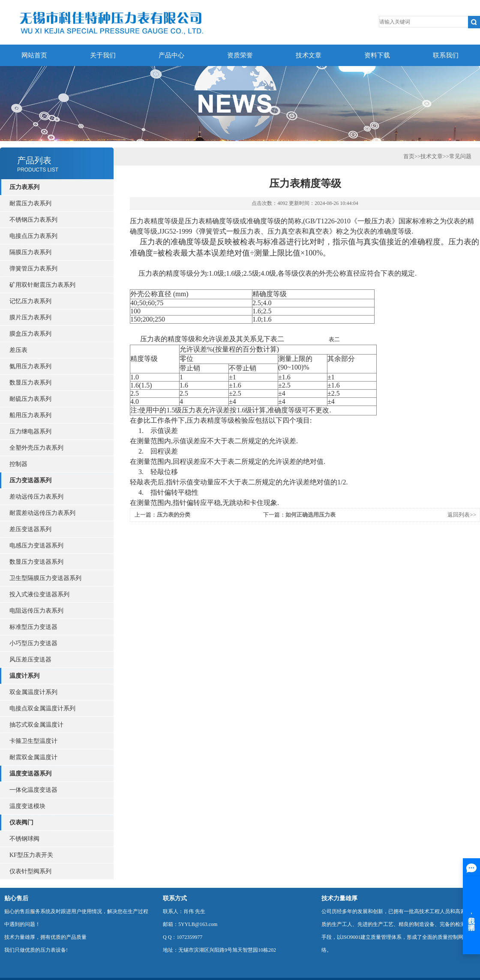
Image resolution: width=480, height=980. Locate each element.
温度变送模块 (27, 806)
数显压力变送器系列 (36, 562)
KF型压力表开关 (31, 855)
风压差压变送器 (30, 660)
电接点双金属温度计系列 (42, 708)
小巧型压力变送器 (33, 643)
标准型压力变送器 (33, 627)
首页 (409, 156)
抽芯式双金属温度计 (36, 725)
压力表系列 (24, 187)
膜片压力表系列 (30, 317)
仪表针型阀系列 (30, 871)
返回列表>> (462, 515)
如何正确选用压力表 (310, 515)
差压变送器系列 (30, 529)
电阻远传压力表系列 (36, 611)
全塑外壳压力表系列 (36, 448)
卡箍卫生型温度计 (33, 741)
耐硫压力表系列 (30, 399)
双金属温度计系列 (33, 692)
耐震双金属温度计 (33, 757)
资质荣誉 (240, 55)
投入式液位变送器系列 (39, 594)
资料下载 (377, 55)
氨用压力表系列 (30, 366)
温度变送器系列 (30, 774)
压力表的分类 (174, 515)
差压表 (18, 350)
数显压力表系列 (30, 383)
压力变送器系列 (30, 480)
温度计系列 (24, 676)
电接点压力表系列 (33, 236)
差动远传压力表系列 (36, 497)
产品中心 (171, 55)
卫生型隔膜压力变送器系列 (45, 578)
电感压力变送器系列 (36, 546)
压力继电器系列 (30, 431)
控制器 (18, 464)
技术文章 (309, 55)
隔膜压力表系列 (30, 252)
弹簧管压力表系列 (33, 269)
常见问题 (460, 156)
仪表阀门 (21, 822)
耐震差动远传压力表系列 (42, 513)
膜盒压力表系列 (30, 334)
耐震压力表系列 (30, 203)
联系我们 (446, 55)
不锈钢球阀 (24, 839)
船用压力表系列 (30, 415)
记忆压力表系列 (30, 301)
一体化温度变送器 (33, 790)
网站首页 (34, 55)
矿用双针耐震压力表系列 (42, 285)
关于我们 (103, 55)
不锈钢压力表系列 (33, 220)
